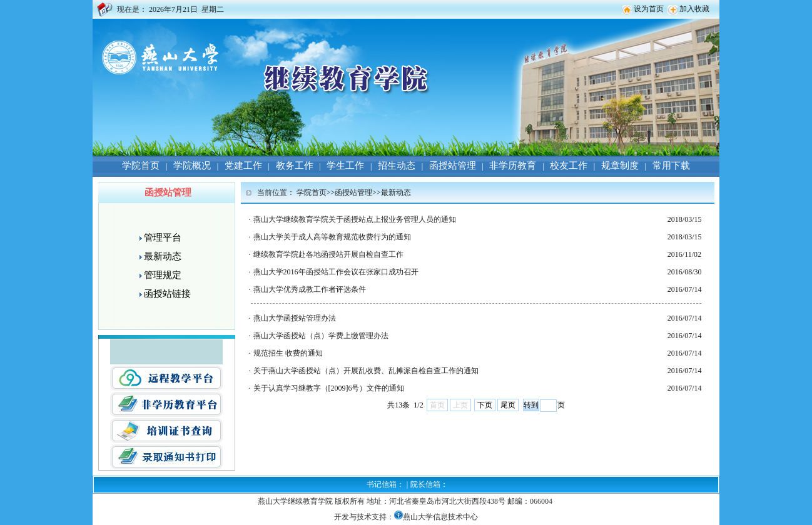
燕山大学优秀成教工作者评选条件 (310, 289)
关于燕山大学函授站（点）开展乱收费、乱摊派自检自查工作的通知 (366, 371)
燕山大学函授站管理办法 (295, 318)
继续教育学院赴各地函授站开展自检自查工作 (328, 254)
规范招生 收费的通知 (288, 353)
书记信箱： (385, 484)
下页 (485, 405)
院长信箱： (429, 484)
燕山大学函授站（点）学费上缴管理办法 (321, 336)
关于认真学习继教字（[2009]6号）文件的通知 (329, 388)
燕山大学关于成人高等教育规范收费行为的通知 (332, 237)
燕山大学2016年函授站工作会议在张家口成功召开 (336, 272)
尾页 (508, 405)
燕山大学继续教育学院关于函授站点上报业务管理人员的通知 (355, 219)
